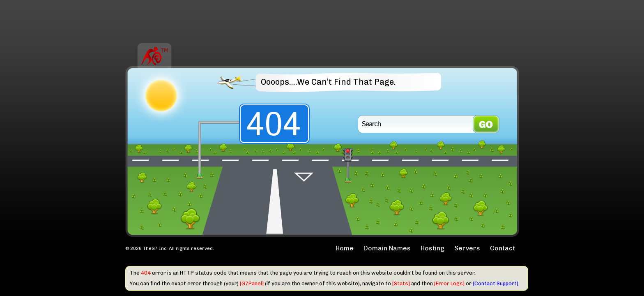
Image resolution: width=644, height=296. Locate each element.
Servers (467, 248)
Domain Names (387, 248)
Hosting (432, 248)
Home (345, 248)
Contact (503, 248)
